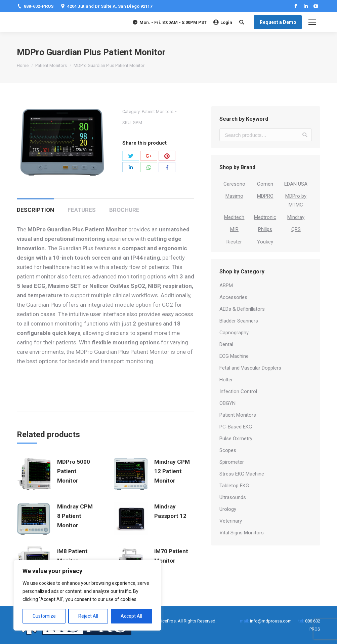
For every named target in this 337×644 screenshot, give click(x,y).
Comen (265, 184)
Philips (265, 229)
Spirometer (232, 462)
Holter (226, 380)
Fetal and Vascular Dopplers (250, 368)
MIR (234, 229)
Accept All (131, 616)
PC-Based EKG (236, 427)
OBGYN (227, 403)
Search (305, 135)
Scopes (228, 450)
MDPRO (265, 196)
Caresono (234, 184)
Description (35, 210)
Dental (226, 344)
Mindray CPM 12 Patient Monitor (172, 471)
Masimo (234, 196)
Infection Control (238, 391)
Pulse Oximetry (236, 439)
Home (23, 65)
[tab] (35, 206)
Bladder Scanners (239, 321)
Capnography (234, 333)
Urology (228, 509)
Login (223, 22)
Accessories (233, 297)
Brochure (124, 210)
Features (82, 210)
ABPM (226, 286)
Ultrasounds (233, 497)
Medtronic (265, 217)
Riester (234, 242)
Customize (44, 616)
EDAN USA (296, 184)
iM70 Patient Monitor (171, 556)
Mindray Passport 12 (170, 511)
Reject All (88, 616)
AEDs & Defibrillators (242, 309)
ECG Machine (234, 356)
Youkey (265, 242)
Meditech (234, 217)
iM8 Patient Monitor (72, 556)
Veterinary (231, 521)
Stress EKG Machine (242, 474)
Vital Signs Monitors (242, 533)
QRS (296, 229)
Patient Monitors (51, 65)
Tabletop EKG (234, 486)
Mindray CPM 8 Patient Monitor (75, 516)
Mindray (296, 217)
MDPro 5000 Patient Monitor (74, 471)
